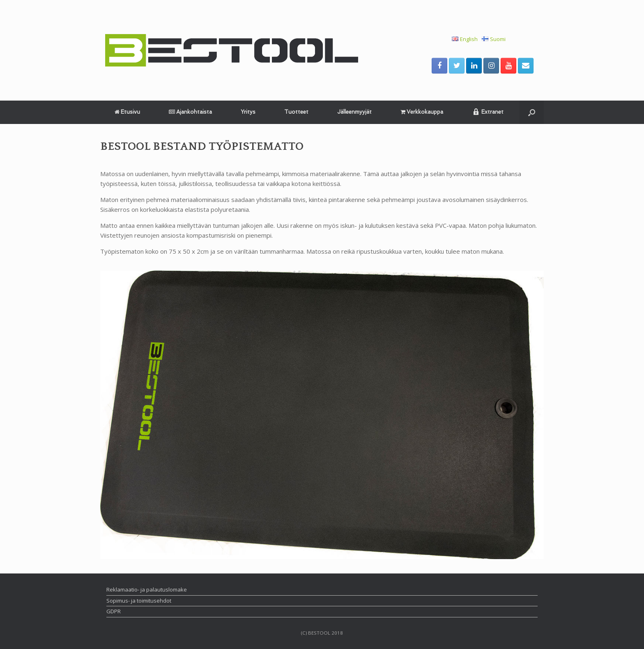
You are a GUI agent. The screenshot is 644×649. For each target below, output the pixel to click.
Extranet (488, 112)
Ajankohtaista (190, 112)
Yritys (248, 112)
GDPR (114, 611)
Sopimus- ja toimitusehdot (139, 601)
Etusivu (127, 112)
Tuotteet (296, 112)
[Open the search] (532, 112)
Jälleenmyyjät (354, 112)
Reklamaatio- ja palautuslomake (147, 589)
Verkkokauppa (422, 112)
